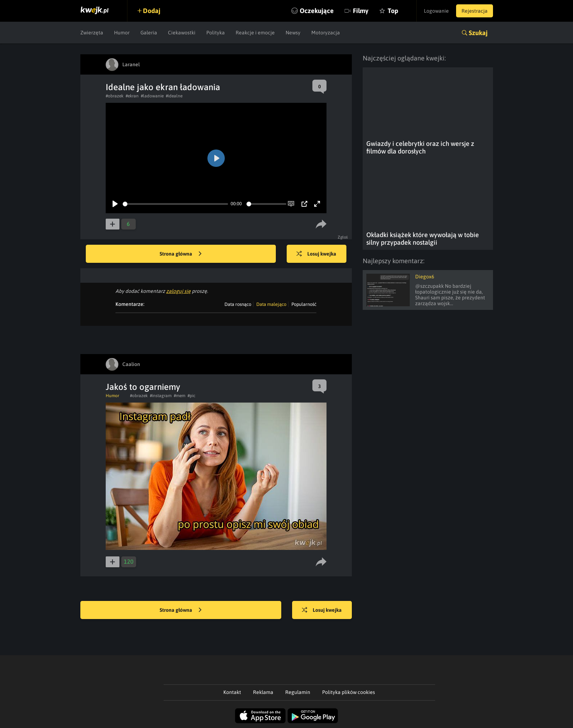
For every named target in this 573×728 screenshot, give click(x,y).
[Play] (115, 204)
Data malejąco (271, 304)
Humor (122, 33)
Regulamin (298, 692)
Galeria (149, 33)
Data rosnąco (238, 304)
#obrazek (115, 96)
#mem (180, 396)
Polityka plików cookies (349, 692)
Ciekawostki (182, 33)
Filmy (361, 11)
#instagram (161, 396)
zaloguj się (178, 291)
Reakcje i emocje (255, 33)
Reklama (263, 692)
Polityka (216, 33)
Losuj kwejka (316, 254)
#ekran (132, 96)
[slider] (175, 204)
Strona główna (181, 254)
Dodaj (152, 11)
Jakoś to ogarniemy (143, 387)
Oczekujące (317, 11)
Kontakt (232, 692)
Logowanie (436, 11)
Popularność (304, 304)
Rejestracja (475, 11)
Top (393, 11)
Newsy (293, 33)
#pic (191, 396)
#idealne (174, 96)
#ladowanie (152, 96)
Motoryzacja (326, 33)
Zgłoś (343, 237)
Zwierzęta (92, 33)
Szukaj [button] (478, 33)
